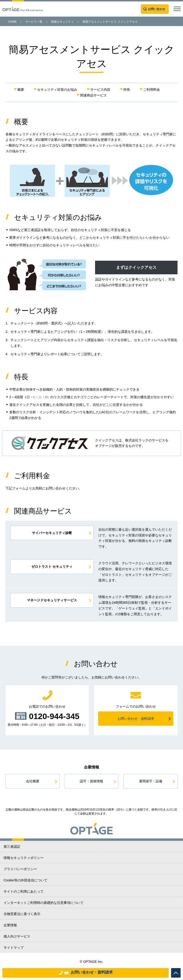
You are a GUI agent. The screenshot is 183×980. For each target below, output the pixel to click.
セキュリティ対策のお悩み (57, 90)
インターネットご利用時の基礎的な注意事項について (44, 903)
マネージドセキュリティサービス (52, 600)
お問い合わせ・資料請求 (92, 972)
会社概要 (33, 781)
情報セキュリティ (62, 22)
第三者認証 (12, 847)
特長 (127, 90)
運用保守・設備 (151, 781)
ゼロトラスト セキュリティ (52, 567)
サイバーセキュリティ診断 (52, 533)
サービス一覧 (34, 22)
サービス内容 (100, 90)
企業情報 (10, 925)
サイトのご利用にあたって (24, 891)
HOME (12, 22)
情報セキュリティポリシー (24, 858)
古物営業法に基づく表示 (22, 914)
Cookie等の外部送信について (25, 880)
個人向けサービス (17, 936)
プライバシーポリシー (20, 869)
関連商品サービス (93, 95)
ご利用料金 (152, 90)
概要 (21, 90)
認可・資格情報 (91, 781)
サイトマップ (14, 948)
